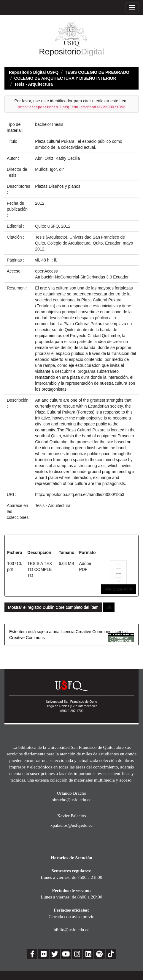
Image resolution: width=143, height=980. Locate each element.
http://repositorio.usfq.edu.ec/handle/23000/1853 (80, 494)
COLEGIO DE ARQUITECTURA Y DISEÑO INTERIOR (65, 78)
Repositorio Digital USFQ (34, 72)
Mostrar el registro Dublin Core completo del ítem (53, 607)
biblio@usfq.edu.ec (71, 930)
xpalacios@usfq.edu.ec (71, 825)
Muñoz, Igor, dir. (50, 169)
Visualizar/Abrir (118, 589)
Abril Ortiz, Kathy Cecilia (57, 158)
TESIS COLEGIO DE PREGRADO (97, 72)
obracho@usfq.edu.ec (71, 800)
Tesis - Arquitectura (34, 84)
